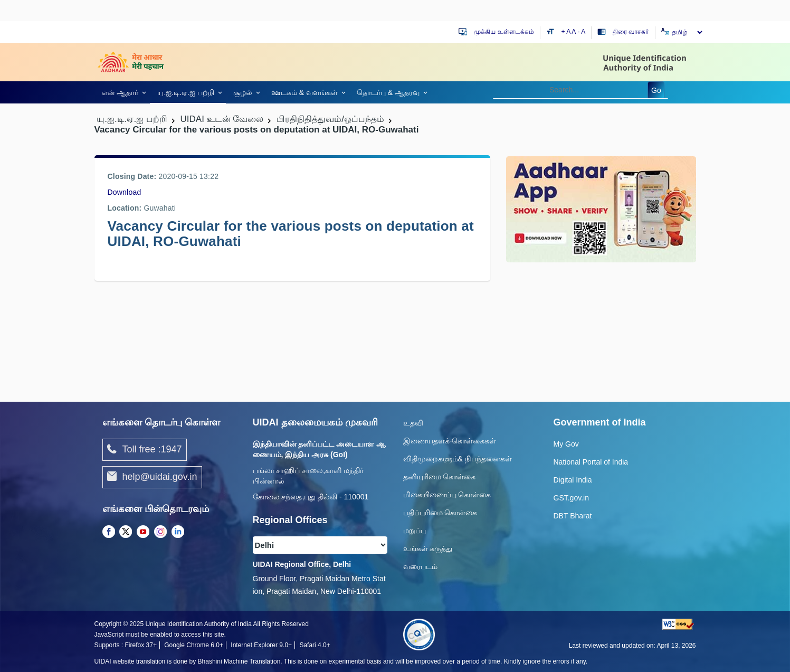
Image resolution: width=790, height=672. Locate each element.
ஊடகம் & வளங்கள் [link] (304, 92)
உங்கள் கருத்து (428, 548)
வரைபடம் (420, 566)
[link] (122, 92)
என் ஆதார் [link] (120, 92)
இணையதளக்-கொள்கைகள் (450, 441)
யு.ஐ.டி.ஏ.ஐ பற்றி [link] (185, 92)
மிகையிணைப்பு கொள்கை (447, 495)
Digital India (573, 480)
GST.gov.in (571, 498)
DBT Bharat (573, 516)
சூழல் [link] (243, 92)
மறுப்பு (415, 531)
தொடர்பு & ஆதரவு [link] (388, 92)
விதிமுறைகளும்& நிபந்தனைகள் (458, 459)
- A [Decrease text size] (582, 32)
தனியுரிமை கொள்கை (440, 477)
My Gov (566, 444)
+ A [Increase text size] (567, 32)
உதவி (413, 423)
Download (125, 192)
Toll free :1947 (145, 450)
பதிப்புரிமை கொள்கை (440, 513)
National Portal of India (591, 462)
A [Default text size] (574, 32)
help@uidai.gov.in (152, 477)
